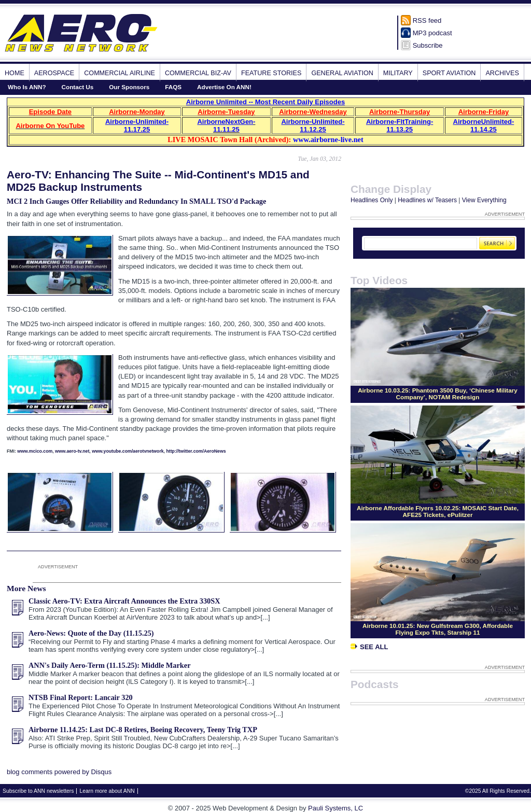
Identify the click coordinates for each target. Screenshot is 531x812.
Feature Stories (271, 73)
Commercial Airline (120, 73)
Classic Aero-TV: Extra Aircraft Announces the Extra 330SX (124, 601)
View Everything (484, 200)
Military (398, 73)
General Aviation (342, 73)
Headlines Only (372, 200)
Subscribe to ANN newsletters (38, 791)
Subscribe (428, 45)
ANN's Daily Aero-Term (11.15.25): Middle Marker (110, 665)
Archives (502, 73)
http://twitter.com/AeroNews (196, 451)
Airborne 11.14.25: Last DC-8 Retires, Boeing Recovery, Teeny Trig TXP (143, 730)
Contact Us (78, 87)
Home (15, 73)
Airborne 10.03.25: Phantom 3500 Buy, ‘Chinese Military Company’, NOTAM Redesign (438, 394)
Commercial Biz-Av (198, 73)
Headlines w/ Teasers (427, 200)
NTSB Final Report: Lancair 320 (81, 697)
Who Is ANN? (27, 87)
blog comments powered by (59, 772)
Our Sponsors (129, 87)
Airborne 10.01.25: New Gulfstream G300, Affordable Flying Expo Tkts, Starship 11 (438, 629)
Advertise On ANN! (224, 87)
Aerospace (54, 73)
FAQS (173, 87)
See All (369, 647)
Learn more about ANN (107, 791)
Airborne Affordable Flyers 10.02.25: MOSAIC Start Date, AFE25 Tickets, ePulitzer (438, 511)
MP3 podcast (432, 33)
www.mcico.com (35, 451)
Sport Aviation (449, 73)
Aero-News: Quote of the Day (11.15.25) (91, 633)
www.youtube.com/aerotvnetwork (128, 451)
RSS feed (427, 20)
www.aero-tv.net (72, 451)
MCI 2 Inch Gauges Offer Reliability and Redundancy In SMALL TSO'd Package (136, 201)
